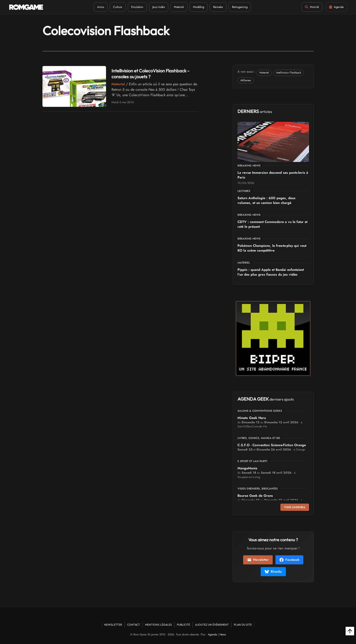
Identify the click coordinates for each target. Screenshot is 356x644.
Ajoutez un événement (212, 625)
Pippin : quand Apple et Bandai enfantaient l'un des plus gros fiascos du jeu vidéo (271, 272)
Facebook (289, 560)
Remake (218, 7)
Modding (199, 7)
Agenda (213, 634)
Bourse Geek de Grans (255, 496)
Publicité (183, 625)
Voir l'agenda (295, 507)
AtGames (246, 80)
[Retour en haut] (350, 631)
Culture (118, 7)
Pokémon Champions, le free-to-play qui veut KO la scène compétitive (272, 248)
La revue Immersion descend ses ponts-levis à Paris (273, 175)
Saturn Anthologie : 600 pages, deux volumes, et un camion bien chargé (266, 200)
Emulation (137, 7)
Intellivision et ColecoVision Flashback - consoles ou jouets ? (150, 74)
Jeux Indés (159, 7)
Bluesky (273, 571)
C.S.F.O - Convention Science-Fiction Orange (272, 445)
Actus (101, 7)
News (223, 634)
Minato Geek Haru (252, 418)
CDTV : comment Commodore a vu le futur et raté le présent (272, 224)
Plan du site (243, 625)
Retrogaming (240, 7)
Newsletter (258, 560)
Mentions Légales (158, 625)
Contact (134, 625)
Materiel (179, 7)
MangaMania (247, 468)
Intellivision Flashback (289, 73)
